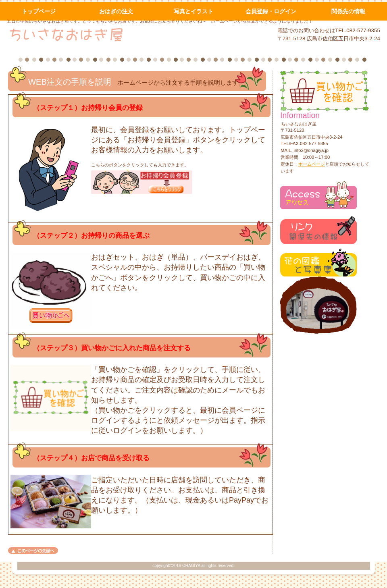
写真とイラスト (193, 11)
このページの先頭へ (33, 551)
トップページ (39, 11)
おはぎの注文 (116, 11)
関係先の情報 (348, 11)
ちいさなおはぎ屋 (104, 34)
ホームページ (312, 164)
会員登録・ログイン (271, 11)
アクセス (318, 195)
